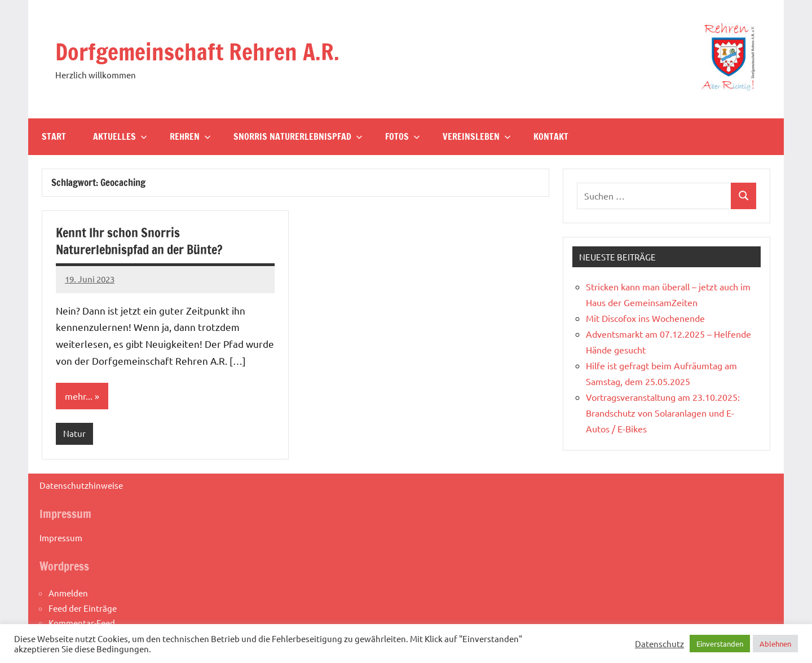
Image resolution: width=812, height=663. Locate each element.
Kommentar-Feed (82, 623)
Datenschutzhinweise (81, 485)
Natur (74, 433)
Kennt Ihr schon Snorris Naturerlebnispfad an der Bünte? (139, 241)
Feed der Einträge (83, 608)
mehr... (79, 396)
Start (54, 136)
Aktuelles (120, 136)
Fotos (403, 136)
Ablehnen (775, 644)
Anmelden (68, 593)
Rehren (190, 136)
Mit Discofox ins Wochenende (645, 318)
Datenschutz (659, 644)
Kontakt (551, 136)
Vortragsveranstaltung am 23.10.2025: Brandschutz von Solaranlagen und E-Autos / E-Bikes (663, 413)
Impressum (61, 538)
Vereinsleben (477, 136)
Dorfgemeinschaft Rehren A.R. (197, 52)
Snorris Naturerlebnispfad (298, 136)
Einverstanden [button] (720, 644)
